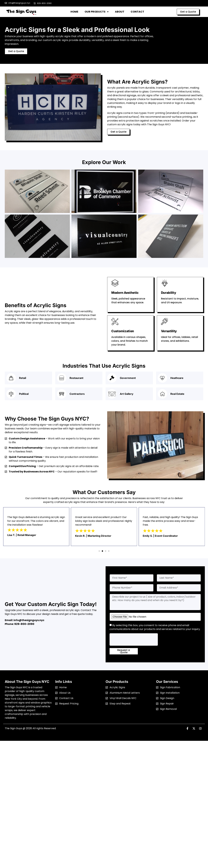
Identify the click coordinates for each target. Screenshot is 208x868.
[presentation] (134, 639)
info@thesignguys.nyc (29, 620)
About (120, 12)
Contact (137, 12)
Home (74, 12)
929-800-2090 (24, 624)
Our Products (97, 12)
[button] (99, 551)
